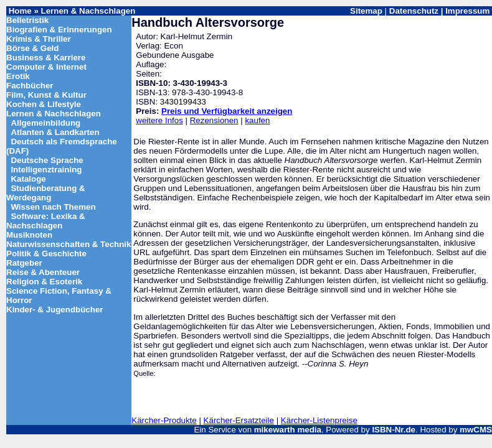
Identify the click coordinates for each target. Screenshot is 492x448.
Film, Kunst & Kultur (46, 95)
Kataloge (28, 179)
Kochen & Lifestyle (44, 104)
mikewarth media (288, 430)
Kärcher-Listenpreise (319, 420)
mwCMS (476, 430)
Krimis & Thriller (39, 39)
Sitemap (366, 11)
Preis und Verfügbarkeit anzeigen (227, 111)
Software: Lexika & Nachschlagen (46, 221)
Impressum (467, 11)
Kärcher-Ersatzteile (239, 420)
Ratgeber (24, 263)
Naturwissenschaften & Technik (69, 244)
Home (20, 11)
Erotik (18, 76)
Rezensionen (214, 120)
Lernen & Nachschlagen (88, 11)
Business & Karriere (46, 58)
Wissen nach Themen (53, 207)
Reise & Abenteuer (43, 272)
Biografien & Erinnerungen (59, 30)
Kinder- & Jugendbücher (55, 310)
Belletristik (27, 20)
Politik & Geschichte (46, 254)
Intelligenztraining (46, 170)
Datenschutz (414, 11)
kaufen (257, 120)
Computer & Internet (46, 67)
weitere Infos (159, 120)
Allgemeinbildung (45, 123)
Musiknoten (29, 235)
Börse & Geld (32, 48)
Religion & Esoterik (44, 282)
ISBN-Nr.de (394, 430)
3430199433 (183, 102)
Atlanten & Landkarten (55, 132)
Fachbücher (30, 86)
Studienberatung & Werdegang (46, 193)
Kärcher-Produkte (164, 420)
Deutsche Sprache (47, 160)
